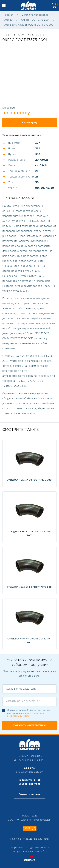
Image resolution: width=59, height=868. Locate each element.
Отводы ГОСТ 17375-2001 (35, 20)
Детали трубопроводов (35, 15)
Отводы (8, 20)
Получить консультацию (29, 725)
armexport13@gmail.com (18, 376)
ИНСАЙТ (41, 852)
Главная (8, 15)
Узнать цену (29, 123)
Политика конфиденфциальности (29, 839)
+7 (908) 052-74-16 (14, 386)
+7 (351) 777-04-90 (29, 381)
